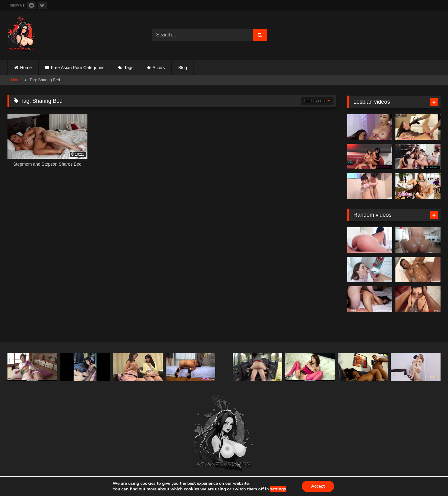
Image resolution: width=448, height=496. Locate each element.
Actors (159, 68)
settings (278, 489)
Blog (183, 68)
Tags (129, 68)
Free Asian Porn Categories (78, 68)
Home (26, 68)
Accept (318, 486)
